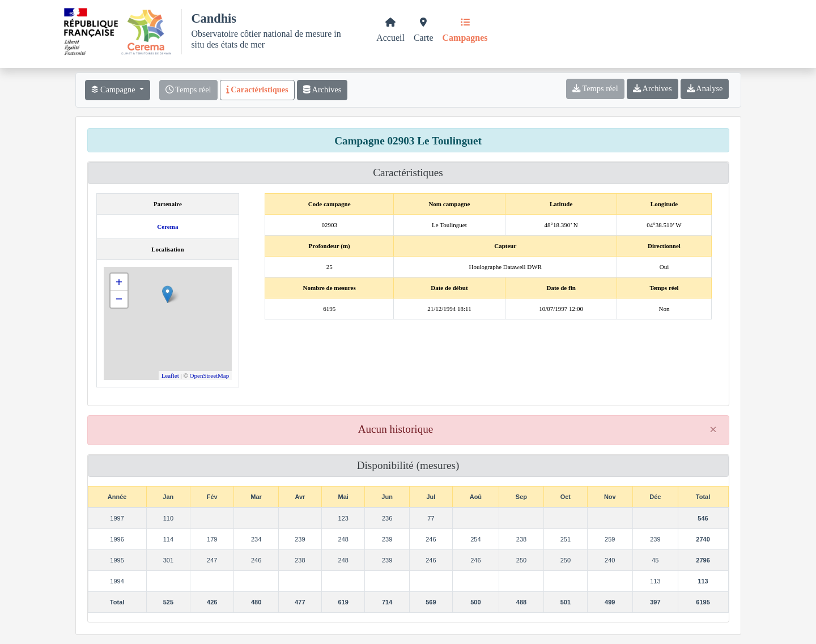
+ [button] (119, 282)
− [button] (119, 299)
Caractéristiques (257, 89)
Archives (322, 89)
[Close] (713, 429)
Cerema (167, 227)
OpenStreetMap (210, 376)
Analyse (705, 88)
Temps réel (188, 89)
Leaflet (170, 376)
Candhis (214, 18)
